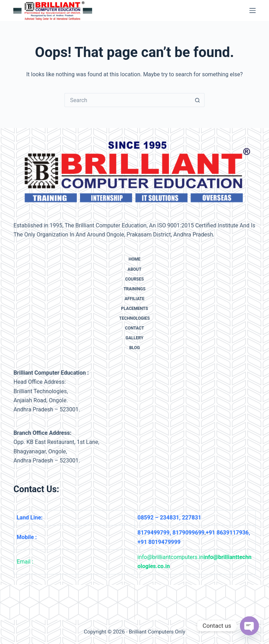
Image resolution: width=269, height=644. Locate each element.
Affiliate (134, 299)
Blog (134, 348)
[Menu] (253, 10)
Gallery (135, 338)
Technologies (134, 318)
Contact (134, 328)
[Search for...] (127, 100)
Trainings (135, 289)
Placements (134, 309)
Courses (134, 279)
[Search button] (198, 100)
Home (134, 259)
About (134, 269)
